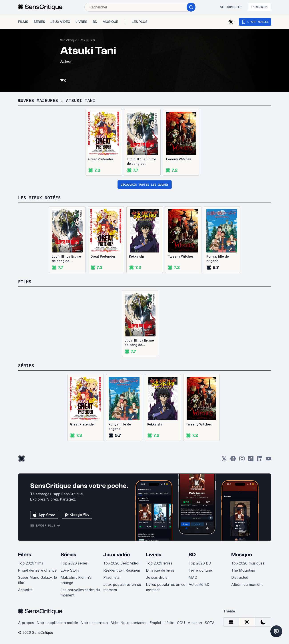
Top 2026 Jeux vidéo (121, 563)
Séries (68, 555)
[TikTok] (251, 460)
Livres (154, 555)
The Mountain (243, 570)
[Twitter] (224, 460)
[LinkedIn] (260, 460)
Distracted (240, 577)
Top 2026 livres (159, 563)
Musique (242, 555)
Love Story (70, 570)
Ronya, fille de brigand (218, 259)
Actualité (25, 590)
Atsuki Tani (88, 40)
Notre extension (94, 623)
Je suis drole (157, 577)
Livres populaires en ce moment (166, 587)
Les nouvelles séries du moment (80, 592)
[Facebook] (233, 460)
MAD (193, 577)
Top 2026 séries (74, 563)
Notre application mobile (57, 623)
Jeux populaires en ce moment (122, 587)
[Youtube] (269, 460)
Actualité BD (199, 584)
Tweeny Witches (178, 159)
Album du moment (247, 584)
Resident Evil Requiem (122, 570)
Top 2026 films (31, 563)
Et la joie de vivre (160, 570)
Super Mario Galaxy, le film (37, 580)
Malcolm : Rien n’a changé (76, 580)
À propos (26, 623)
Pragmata (111, 577)
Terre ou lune (200, 570)
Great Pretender (101, 159)
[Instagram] (242, 460)
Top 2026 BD (200, 563)
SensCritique (69, 40)
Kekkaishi (137, 256)
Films (25, 555)
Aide (114, 623)
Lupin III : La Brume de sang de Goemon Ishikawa (142, 162)
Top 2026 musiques (248, 563)
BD (192, 555)
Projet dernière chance (37, 570)
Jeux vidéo (117, 555)
